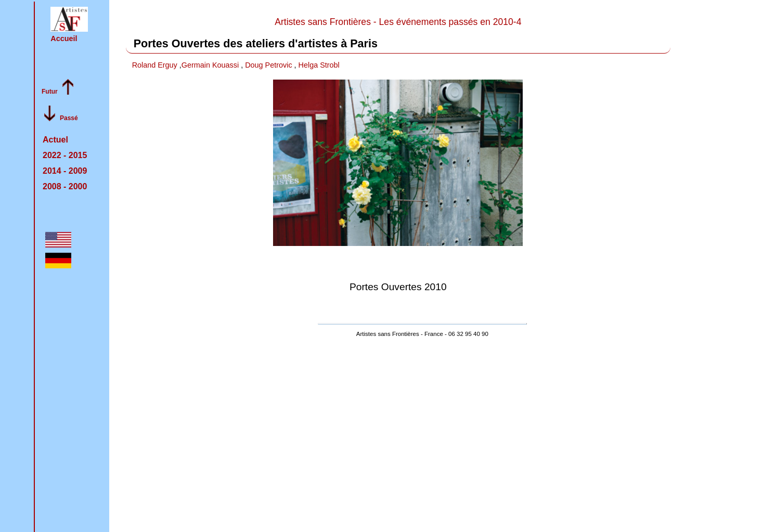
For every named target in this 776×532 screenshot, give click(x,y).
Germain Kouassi (211, 65)
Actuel (55, 140)
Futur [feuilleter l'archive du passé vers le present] (50, 92)
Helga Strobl (319, 65)
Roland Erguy (156, 65)
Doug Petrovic (269, 65)
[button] (69, 19)
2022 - (65, 155)
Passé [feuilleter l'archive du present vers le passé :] (69, 118)
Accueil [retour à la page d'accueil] (64, 38)
